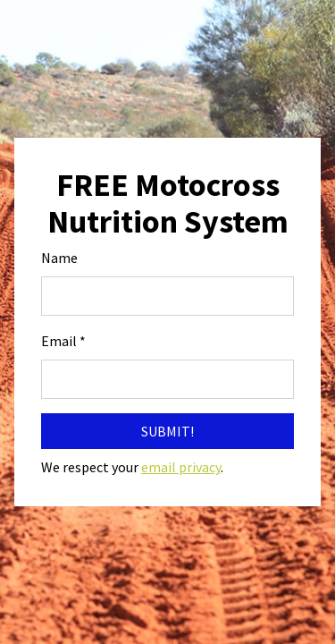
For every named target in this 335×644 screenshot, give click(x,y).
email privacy (181, 467)
